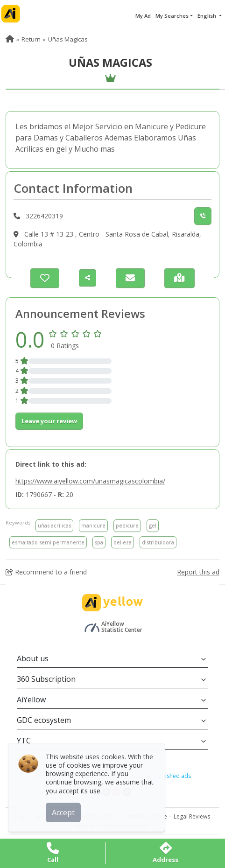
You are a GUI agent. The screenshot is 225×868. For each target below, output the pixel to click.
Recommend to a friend (46, 572)
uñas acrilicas (54, 525)
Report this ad (198, 572)
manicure (93, 525)
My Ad (143, 16)
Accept (64, 812)
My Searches (172, 16)
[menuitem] (10, 39)
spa (99, 542)
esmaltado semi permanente (48, 542)
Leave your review (49, 421)
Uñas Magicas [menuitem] (68, 39)
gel (153, 525)
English (207, 16)
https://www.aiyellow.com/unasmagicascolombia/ (90, 481)
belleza (123, 542)
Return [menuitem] (31, 39)
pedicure (127, 525)
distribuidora (158, 542)
